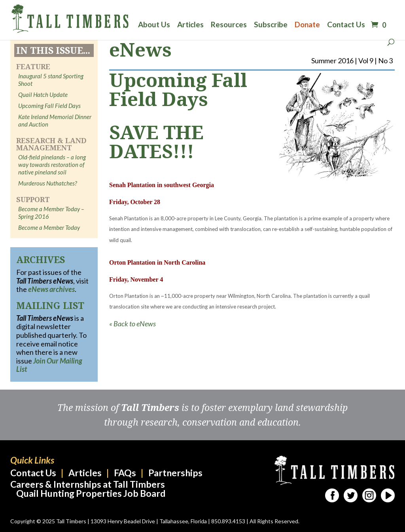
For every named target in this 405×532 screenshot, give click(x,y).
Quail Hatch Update (43, 95)
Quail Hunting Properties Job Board (91, 493)
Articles (190, 25)
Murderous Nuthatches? (48, 183)
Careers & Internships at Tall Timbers (88, 484)
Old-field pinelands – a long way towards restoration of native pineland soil (52, 165)
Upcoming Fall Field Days (49, 106)
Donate (307, 25)
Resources (229, 25)
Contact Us (346, 25)
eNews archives (51, 289)
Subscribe (271, 25)
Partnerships (175, 473)
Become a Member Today (49, 227)
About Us (154, 25)
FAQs (125, 473)
